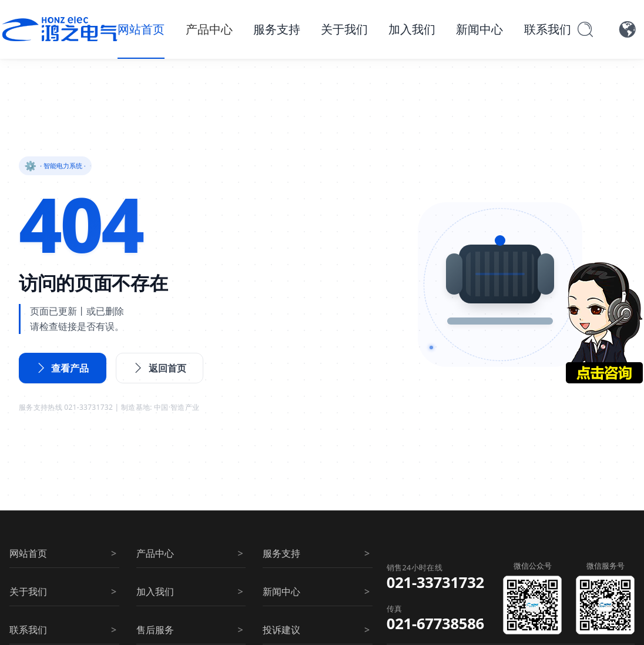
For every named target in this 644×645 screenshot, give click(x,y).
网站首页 (141, 29)
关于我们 (344, 29)
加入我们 (412, 29)
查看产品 (63, 368)
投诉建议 (281, 630)
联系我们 (548, 29)
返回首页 (160, 368)
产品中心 (209, 29)
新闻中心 (479, 29)
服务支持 (277, 29)
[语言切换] (628, 29)
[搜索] (585, 29)
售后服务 (155, 630)
